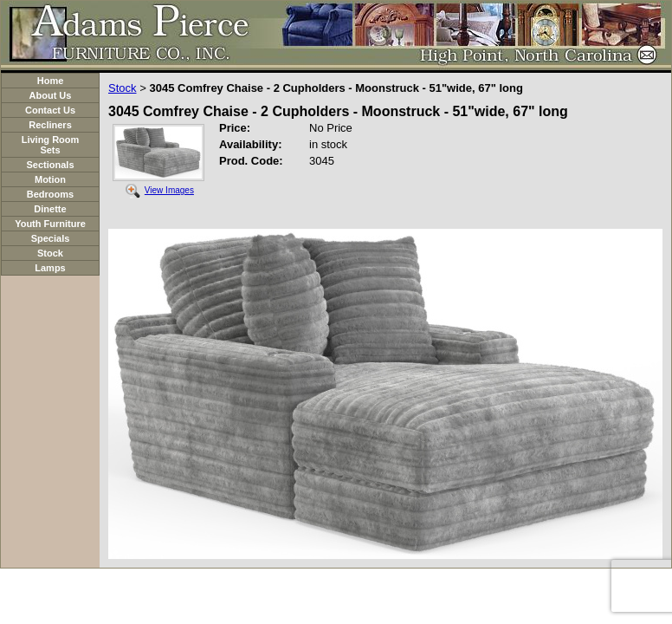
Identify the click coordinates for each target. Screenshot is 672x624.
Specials (51, 238)
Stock (50, 253)
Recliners (50, 125)
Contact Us (50, 110)
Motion (50, 179)
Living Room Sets (51, 145)
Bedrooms (50, 194)
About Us (51, 95)
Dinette (50, 209)
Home (51, 81)
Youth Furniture (50, 224)
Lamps (50, 268)
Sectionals (50, 165)
